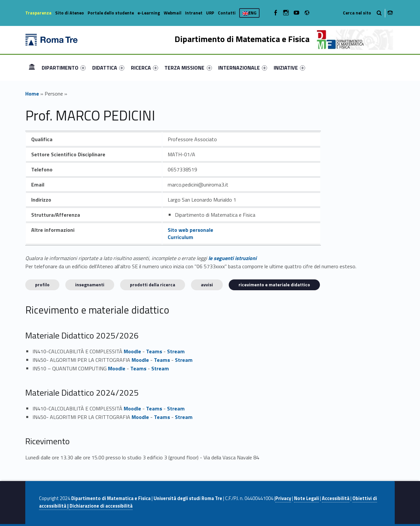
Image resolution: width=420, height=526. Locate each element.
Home (32, 67)
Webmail (173, 13)
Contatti (227, 13)
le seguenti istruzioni (232, 258)
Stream (176, 351)
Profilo (42, 285)
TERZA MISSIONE (188, 68)
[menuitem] (32, 68)
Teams (154, 351)
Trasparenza (38, 13)
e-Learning (149, 13)
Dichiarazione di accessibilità (101, 506)
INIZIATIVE (289, 68)
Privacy (283, 498)
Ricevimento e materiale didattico (274, 285)
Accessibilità (336, 498)
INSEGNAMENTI (90, 285)
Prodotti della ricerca (153, 285)
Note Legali (306, 498)
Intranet (194, 13)
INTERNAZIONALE (243, 68)
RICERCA (145, 68)
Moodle (132, 351)
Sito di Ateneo (70, 13)
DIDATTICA (108, 68)
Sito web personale (190, 230)
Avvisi (207, 285)
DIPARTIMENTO (64, 68)
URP (210, 13)
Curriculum (180, 237)
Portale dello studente (111, 13)
